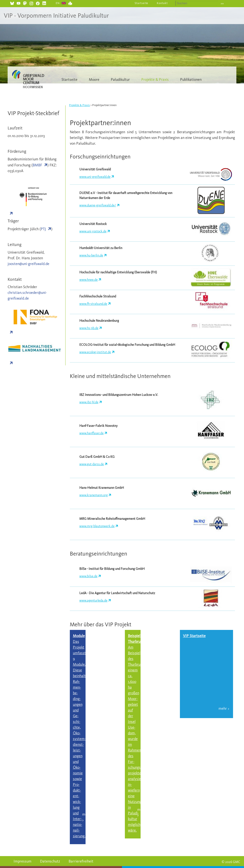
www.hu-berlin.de (91, 255)
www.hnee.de (89, 280)
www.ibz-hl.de (89, 402)
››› (222, 3)
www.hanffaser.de (91, 433)
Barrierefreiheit (81, 861)
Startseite (142, 3)
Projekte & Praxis (155, 79)
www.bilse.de (88, 576)
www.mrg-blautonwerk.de (97, 526)
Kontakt (162, 3)
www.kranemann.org (94, 495)
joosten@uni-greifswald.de (28, 264)
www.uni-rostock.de (93, 231)
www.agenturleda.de (93, 600)
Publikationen (191, 79)
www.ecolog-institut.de (95, 352)
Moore (94, 79)
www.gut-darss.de (92, 464)
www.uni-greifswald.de (95, 177)
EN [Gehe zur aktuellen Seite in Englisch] (58, 3)
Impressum (23, 861)
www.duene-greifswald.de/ (98, 205)
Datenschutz (50, 861)
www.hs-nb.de (89, 328)
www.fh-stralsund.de (93, 304)
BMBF (37, 165)
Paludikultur (120, 79)
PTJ (43, 229)
